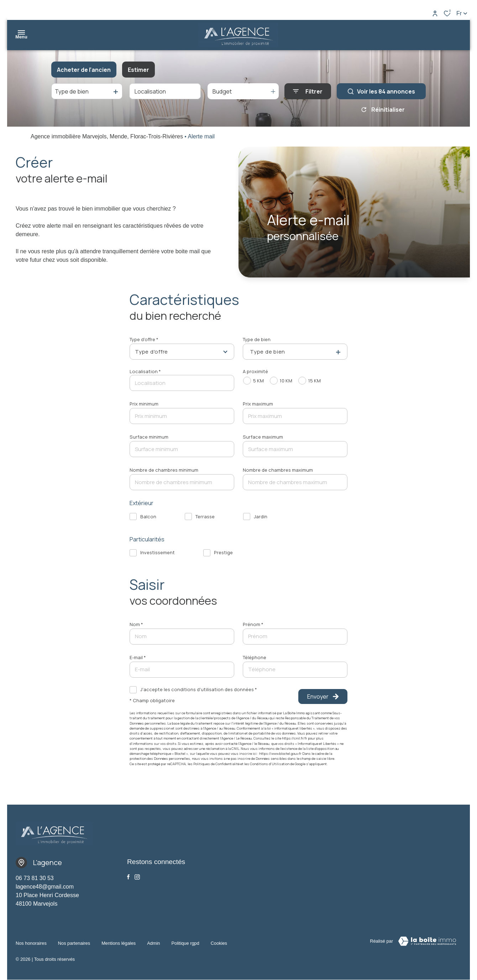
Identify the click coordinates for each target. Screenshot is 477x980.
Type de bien (257, 339)
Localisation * (145, 371)
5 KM (258, 381)
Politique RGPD (185, 940)
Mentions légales (119, 940)
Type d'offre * (144, 339)
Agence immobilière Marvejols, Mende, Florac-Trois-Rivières (107, 136)
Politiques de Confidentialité (216, 764)
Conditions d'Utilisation (270, 764)
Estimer (138, 70)
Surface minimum (149, 437)
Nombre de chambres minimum (164, 470)
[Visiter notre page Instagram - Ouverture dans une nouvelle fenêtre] (137, 877)
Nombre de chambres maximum (278, 470)
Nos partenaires (74, 940)
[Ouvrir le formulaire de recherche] (308, 91)
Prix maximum (258, 404)
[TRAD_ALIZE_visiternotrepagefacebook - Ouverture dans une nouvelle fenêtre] (128, 877)
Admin (153, 940)
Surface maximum (263, 437)
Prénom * (253, 624)
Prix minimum (144, 404)
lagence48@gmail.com (45, 887)
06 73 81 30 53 (35, 878)
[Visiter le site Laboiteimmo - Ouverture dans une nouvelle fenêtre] (427, 941)
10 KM (286, 381)
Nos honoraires (31, 940)
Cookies (219, 940)
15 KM (314, 381)
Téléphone (255, 657)
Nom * (136, 624)
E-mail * (138, 657)
